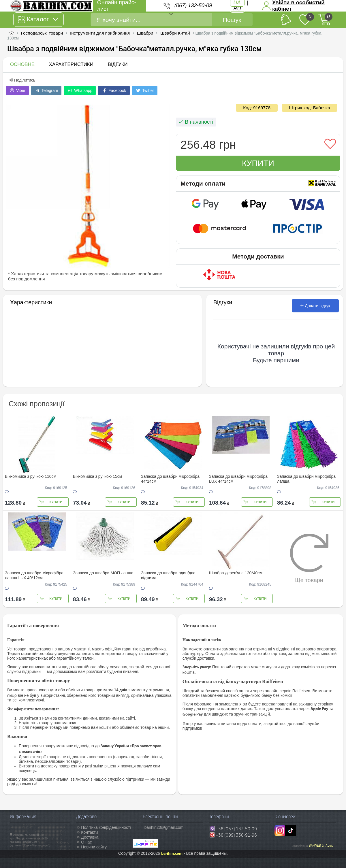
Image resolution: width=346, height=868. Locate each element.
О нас (86, 842)
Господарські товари (42, 33)
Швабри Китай (175, 33)
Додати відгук (315, 306)
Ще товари (309, 558)
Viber (17, 90)
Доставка (90, 837)
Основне (22, 64)
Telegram (46, 90)
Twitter (145, 90)
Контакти (89, 832)
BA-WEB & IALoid (321, 846)
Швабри (145, 33)
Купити (258, 163)
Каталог (38, 20)
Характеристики (71, 64)
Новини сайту (94, 847)
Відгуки (118, 64)
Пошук (232, 20)
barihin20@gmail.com (164, 827)
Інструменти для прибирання (100, 33)
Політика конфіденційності (106, 827)
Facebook (114, 90)
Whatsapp (80, 90)
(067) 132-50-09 (193, 5)
